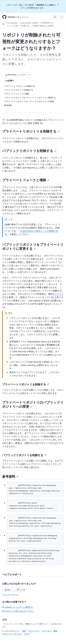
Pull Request (12, 23)
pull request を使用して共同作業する (37, 23)
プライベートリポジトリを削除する (31, 131)
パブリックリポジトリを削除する (29, 151)
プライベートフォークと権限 (26, 180)
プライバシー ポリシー (11, 595)
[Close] (58, 4)
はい (8, 590)
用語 (24, 631)
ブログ (27, 634)
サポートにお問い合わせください (18, 611)
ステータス (46, 631)
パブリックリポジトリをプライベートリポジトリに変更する (33, 246)
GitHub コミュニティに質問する (17, 607)
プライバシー (34, 631)
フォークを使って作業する (18, 26)
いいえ (21, 590)
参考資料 (10, 476)
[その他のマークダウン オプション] (30, 75)
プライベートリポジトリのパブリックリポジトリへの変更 (33, 404)
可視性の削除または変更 (43, 26)
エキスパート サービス (12, 634)
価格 (55, 631)
